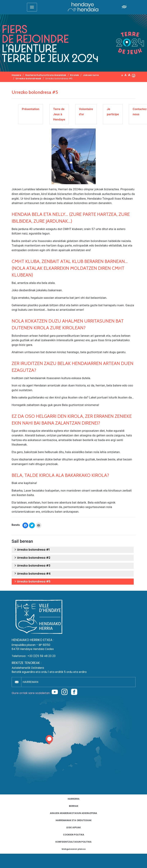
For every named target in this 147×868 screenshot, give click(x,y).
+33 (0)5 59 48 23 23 (41, 656)
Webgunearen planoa (73, 849)
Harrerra (74, 799)
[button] (134, 75)
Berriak (74, 806)
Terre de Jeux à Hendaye (59, 114)
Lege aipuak (73, 827)
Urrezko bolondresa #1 (32, 550)
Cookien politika (74, 835)
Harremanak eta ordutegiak (74, 820)
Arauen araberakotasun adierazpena (73, 813)
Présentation (31, 109)
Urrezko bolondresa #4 (32, 574)
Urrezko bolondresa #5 (32, 582)
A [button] (122, 75)
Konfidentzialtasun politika (73, 842)
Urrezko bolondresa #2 (32, 558)
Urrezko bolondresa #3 (32, 566)
